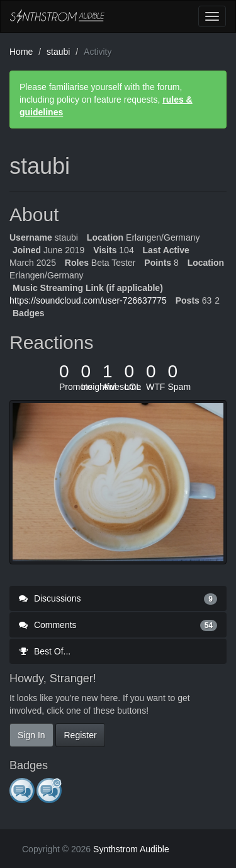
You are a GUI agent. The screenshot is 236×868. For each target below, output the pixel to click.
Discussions (118, 598)
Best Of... (45, 651)
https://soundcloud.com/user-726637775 (88, 300)
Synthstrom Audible (57, 16)
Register (80, 735)
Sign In (31, 735)
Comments (118, 625)
